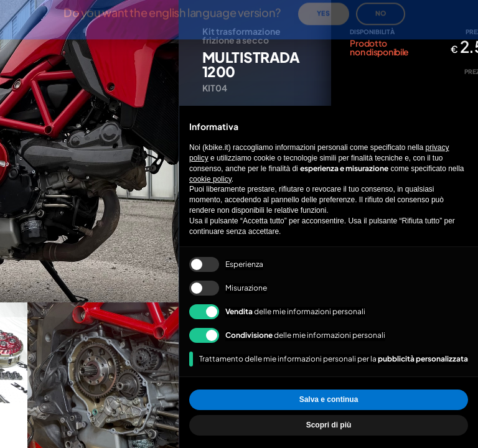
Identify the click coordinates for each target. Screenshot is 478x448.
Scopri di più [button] (329, 425)
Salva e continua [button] (329, 399)
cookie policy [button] (210, 179)
